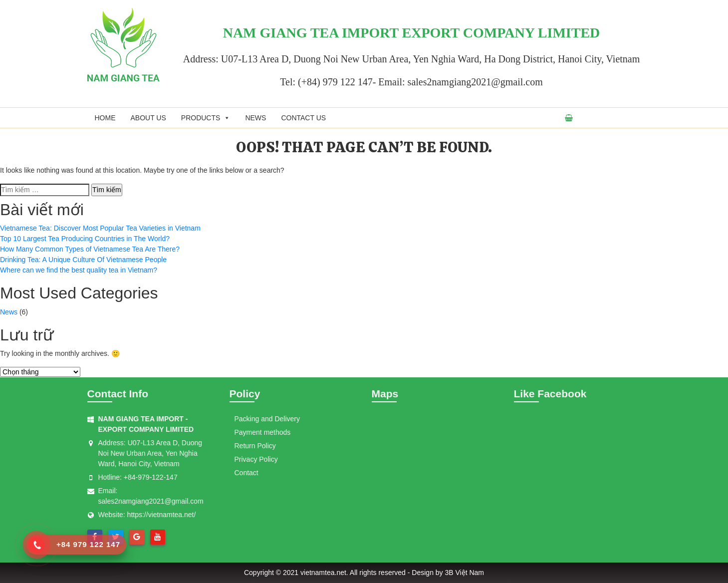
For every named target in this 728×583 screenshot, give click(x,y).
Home (105, 118)
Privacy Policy (256, 459)
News (255, 118)
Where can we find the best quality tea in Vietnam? (79, 270)
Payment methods (263, 432)
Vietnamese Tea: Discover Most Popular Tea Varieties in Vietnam (100, 228)
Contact (246, 473)
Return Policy (255, 446)
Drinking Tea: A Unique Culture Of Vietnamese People (83, 260)
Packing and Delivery (267, 419)
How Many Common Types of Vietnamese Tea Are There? (90, 249)
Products (206, 118)
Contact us (303, 118)
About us (148, 118)
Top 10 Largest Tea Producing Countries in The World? (85, 239)
